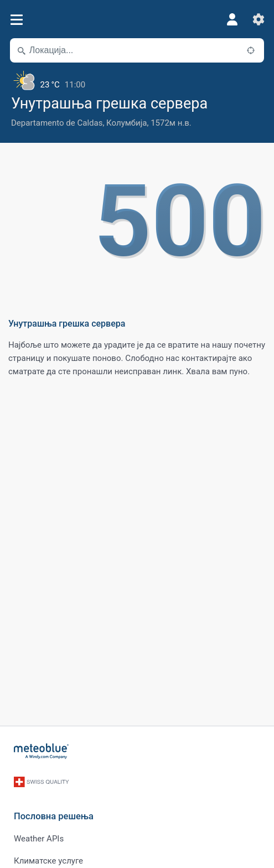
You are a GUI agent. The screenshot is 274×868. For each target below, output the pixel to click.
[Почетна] (42, 751)
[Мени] (16, 20)
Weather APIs (39, 839)
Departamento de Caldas (57, 123)
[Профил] (232, 19)
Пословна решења (54, 816)
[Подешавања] (259, 19)
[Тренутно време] (137, 80)
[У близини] (251, 50)
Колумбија (126, 123)
